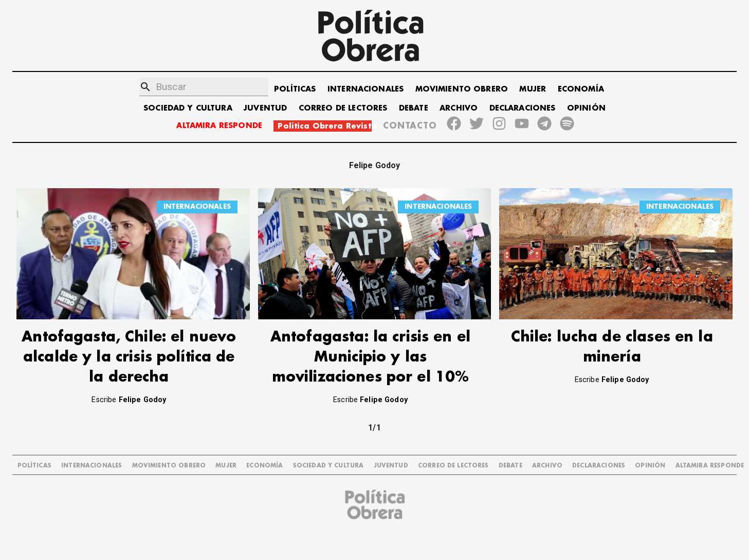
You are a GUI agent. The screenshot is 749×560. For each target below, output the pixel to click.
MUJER (533, 89)
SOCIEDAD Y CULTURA (188, 108)
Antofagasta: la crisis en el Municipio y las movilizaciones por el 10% (370, 357)
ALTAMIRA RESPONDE (219, 126)
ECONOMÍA (581, 89)
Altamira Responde (710, 466)
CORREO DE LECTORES (343, 108)
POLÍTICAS (295, 89)
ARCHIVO (459, 108)
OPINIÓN (586, 108)
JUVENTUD (265, 108)
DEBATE (414, 108)
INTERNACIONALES (366, 89)
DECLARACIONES (523, 108)
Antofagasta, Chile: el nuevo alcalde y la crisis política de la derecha (129, 357)
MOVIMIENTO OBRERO (462, 89)
